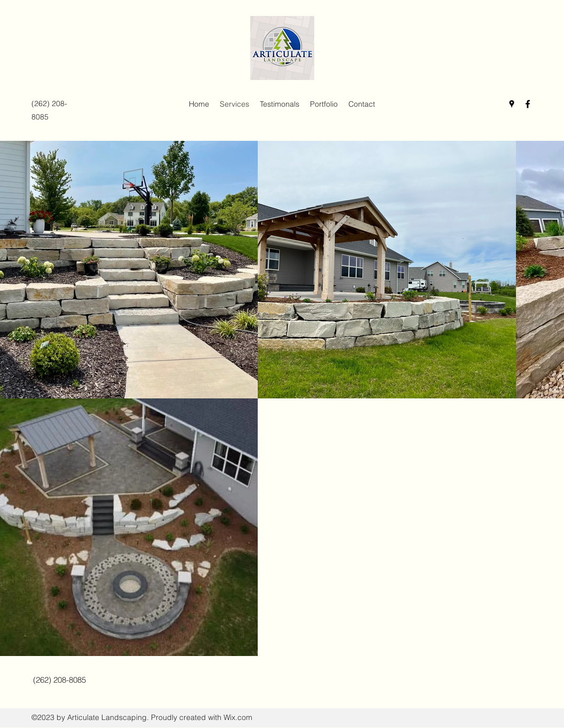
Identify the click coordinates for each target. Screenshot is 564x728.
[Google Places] (512, 104)
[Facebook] (528, 104)
